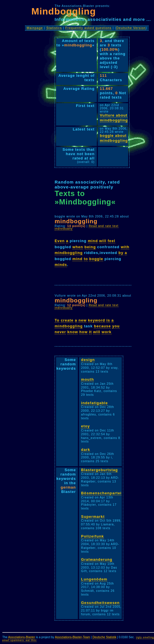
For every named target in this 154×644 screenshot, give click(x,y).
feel (112, 241)
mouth (87, 379)
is (108, 320)
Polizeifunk (93, 536)
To (57, 320)
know (73, 332)
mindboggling (69, 253)
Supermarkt (93, 517)
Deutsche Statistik (104, 637)
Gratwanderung (97, 559)
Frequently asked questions (88, 28)
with (125, 247)
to (86, 259)
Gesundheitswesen (100, 603)
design (88, 360)
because (102, 326)
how (84, 332)
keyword (97, 320)
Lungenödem (94, 579)
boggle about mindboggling (114, 138)
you (116, 326)
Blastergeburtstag (100, 470)
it (90, 332)
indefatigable (94, 403)
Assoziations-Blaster (22, 637)
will (103, 241)
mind (93, 241)
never (60, 332)
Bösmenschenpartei (101, 493)
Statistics (54, 28)
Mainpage (35, 28)
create (67, 320)
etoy (85, 426)
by (121, 253)
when (78, 247)
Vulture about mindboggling (114, 118)
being (90, 247)
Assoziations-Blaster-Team (72, 637)
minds (61, 265)
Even (60, 241)
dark (86, 450)
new (83, 320)
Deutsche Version (131, 28)
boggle (96, 259)
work (107, 332)
